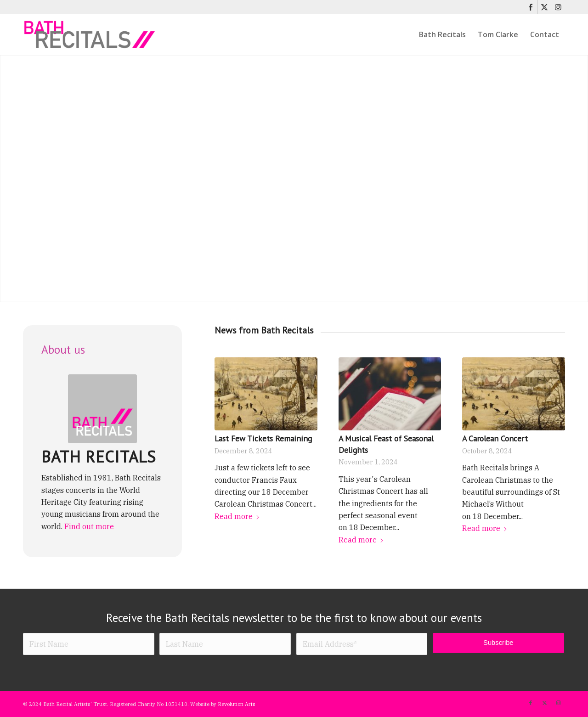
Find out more (89, 526)
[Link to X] (544, 7)
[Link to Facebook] (530, 7)
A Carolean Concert (495, 438)
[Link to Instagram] (558, 7)
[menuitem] (442, 34)
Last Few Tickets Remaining (263, 438)
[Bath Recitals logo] (102, 409)
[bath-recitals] (90, 34)
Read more (237, 516)
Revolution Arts (237, 704)
